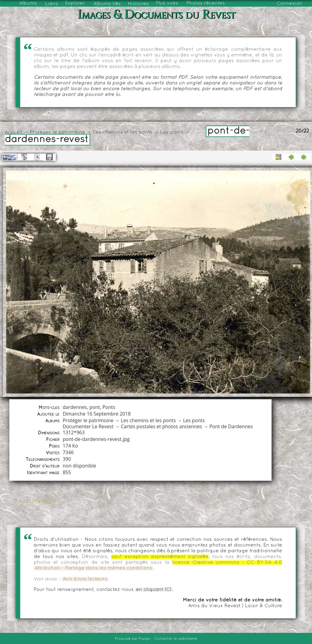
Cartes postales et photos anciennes (161, 426)
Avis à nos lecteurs (85, 579)
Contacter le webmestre (176, 639)
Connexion (290, 4)
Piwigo (145, 639)
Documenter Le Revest (88, 426)
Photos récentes (206, 3)
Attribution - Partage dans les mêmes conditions (93, 568)
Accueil (13, 132)
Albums (28, 3)
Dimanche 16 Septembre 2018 (97, 414)
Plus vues (167, 3)
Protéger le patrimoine (57, 132)
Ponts (109, 407)
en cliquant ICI (154, 590)
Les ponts (172, 132)
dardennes (75, 407)
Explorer (75, 3)
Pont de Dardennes (231, 426)
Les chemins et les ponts (123, 132)
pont (95, 407)
